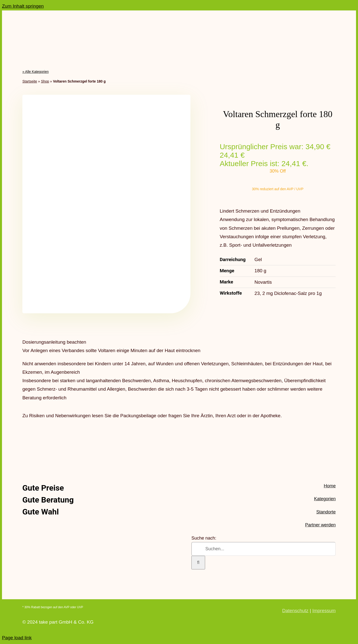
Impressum (324, 611)
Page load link (17, 638)
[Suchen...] (264, 549)
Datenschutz (295, 611)
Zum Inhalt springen (23, 6)
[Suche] (198, 563)
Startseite (30, 81)
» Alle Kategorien (36, 72)
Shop (45, 81)
